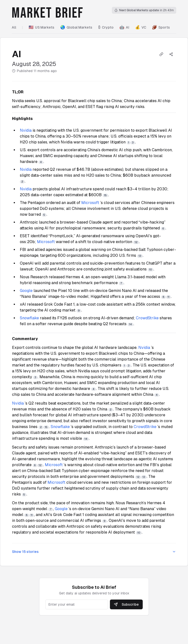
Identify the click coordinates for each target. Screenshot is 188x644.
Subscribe (126, 604)
